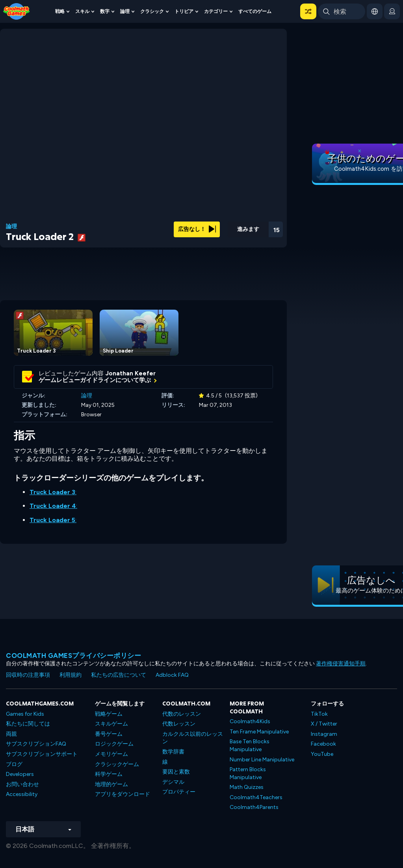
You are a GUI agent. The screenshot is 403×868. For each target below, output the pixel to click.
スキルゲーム (111, 724)
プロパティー (179, 792)
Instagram (324, 734)
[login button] (392, 11)
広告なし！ (197, 229)
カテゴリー (216, 11)
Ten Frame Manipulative (259, 732)
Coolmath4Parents (254, 807)
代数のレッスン (182, 714)
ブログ (14, 764)
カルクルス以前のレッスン (193, 738)
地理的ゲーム (111, 784)
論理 (125, 11)
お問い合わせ (22, 784)
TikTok (319, 714)
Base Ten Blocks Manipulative (250, 745)
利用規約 (71, 675)
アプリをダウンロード (123, 794)
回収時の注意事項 (28, 675)
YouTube (322, 754)
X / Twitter (324, 724)
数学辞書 (173, 752)
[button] (308, 11)
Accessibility (22, 794)
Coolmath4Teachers (256, 797)
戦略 (60, 11)
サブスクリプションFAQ (36, 744)
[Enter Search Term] (342, 11)
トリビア (184, 11)
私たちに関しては (28, 724)
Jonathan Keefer (131, 373)
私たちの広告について (119, 675)
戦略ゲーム (109, 714)
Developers (20, 774)
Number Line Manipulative (262, 760)
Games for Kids (25, 714)
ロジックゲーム (114, 744)
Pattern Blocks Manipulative (248, 773)
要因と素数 (176, 772)
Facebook (323, 744)
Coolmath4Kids (250, 721)
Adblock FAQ (172, 675)
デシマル (173, 782)
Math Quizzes (247, 787)
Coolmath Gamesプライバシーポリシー (73, 656)
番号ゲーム (109, 734)
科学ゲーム (109, 774)
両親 (11, 734)
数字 (105, 11)
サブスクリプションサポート (42, 754)
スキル (82, 11)
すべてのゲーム (255, 11)
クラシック (152, 11)
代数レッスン (179, 724)
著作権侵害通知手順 (341, 664)
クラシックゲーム (117, 764)
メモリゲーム (111, 754)
